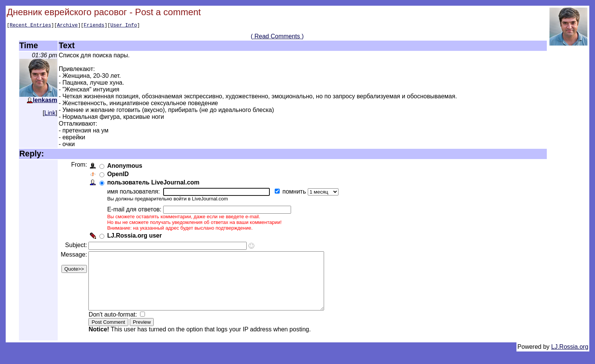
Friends (94, 26)
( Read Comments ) (277, 37)
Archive (67, 26)
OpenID (119, 175)
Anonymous (126, 167)
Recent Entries (30, 26)
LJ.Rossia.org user (136, 237)
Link (50, 114)
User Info (124, 26)
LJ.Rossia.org (570, 359)
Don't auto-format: (115, 327)
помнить (296, 193)
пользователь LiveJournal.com (155, 184)
